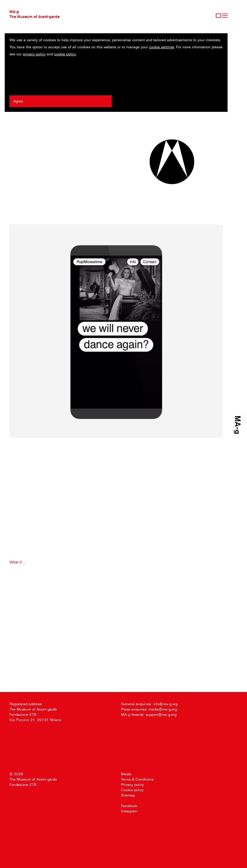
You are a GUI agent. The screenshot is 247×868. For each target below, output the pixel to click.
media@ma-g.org (163, 709)
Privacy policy (132, 785)
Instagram (129, 811)
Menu (225, 16)
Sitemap (128, 795)
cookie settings (161, 47)
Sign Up (218, 16)
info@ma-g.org (165, 704)
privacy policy (34, 54)
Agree (18, 101)
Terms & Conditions (137, 779)
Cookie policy (132, 790)
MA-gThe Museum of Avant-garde (34, 14)
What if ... (18, 562)
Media (126, 774)
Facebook (129, 806)
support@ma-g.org (161, 715)
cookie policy (65, 54)
